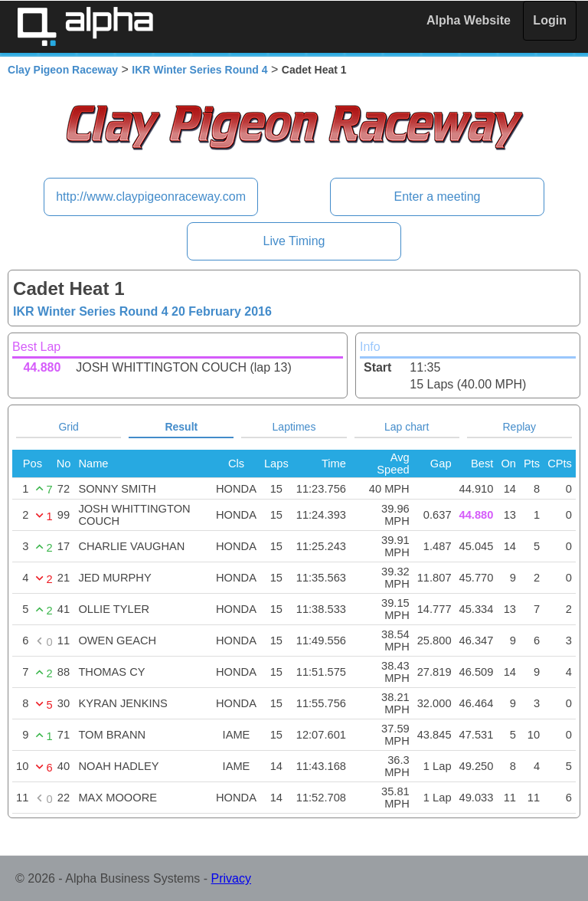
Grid (68, 427)
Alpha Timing (85, 26)
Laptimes (294, 427)
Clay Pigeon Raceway (63, 70)
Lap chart (407, 427)
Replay (520, 427)
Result (181, 427)
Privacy (231, 878)
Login (550, 20)
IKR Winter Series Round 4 (199, 70)
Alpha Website (469, 20)
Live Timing (294, 241)
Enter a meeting (437, 197)
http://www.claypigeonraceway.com (151, 197)
